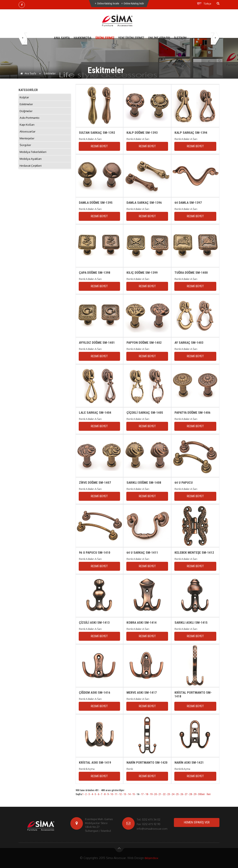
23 (169, 794)
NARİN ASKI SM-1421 (189, 762)
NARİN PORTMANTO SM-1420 (144, 764)
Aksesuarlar (28, 134)
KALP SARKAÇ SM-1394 (191, 133)
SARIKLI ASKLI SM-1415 (191, 623)
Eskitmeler (27, 105)
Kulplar (24, 97)
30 (199, 794)
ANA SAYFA (62, 38)
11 (116, 794)
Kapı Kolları (27, 127)
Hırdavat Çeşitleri (31, 170)
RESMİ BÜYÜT (99, 146)
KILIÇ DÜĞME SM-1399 (142, 273)
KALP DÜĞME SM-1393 (142, 133)
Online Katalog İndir (134, 4)
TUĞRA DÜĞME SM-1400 (191, 273)
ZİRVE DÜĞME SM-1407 (95, 483)
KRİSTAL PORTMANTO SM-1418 (194, 694)
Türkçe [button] (204, 4)
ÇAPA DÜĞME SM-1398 (95, 273)
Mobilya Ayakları (31, 163)
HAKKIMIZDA (83, 38)
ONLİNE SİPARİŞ (159, 38)
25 (177, 794)
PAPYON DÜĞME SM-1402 (144, 343)
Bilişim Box (151, 858)
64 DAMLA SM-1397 (188, 203)
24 (173, 794)
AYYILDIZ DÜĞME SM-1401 (97, 343)
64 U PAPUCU (184, 483)
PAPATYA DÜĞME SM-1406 (193, 413)
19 (151, 794)
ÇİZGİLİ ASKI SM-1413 (94, 623)
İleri (209, 794)
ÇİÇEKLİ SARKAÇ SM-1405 (145, 413)
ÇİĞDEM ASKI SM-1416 (95, 693)
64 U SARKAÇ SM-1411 (142, 553)
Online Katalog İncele (108, 4)
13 (125, 794)
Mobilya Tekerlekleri (33, 156)
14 (129, 794)
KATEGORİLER (28, 90)
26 (182, 794)
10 (112, 794)
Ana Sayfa (28, 73)
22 (164, 794)
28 (191, 794)
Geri (203, 794)
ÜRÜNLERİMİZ (105, 38)
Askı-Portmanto (30, 119)
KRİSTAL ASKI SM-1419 (95, 762)
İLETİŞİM (180, 38)
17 (142, 794)
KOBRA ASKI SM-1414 (142, 623)
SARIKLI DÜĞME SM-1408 (144, 483)
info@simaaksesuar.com (152, 829)
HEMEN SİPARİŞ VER (197, 822)
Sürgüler (25, 148)
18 (147, 794)
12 (120, 794)
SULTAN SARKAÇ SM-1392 (97, 133)
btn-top (119, 849)
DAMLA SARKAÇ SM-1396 (145, 203)
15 (134, 794)
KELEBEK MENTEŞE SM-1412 (194, 553)
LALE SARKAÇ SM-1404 (95, 413)
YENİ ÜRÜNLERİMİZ (131, 38)
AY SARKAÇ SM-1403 (189, 343)
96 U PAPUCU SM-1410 (95, 553)
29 (195, 794)
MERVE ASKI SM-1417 (142, 693)
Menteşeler (27, 141)
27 (186, 794)
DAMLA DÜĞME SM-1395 (96, 203)
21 (160, 794)
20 (156, 794)
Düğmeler (26, 112)
